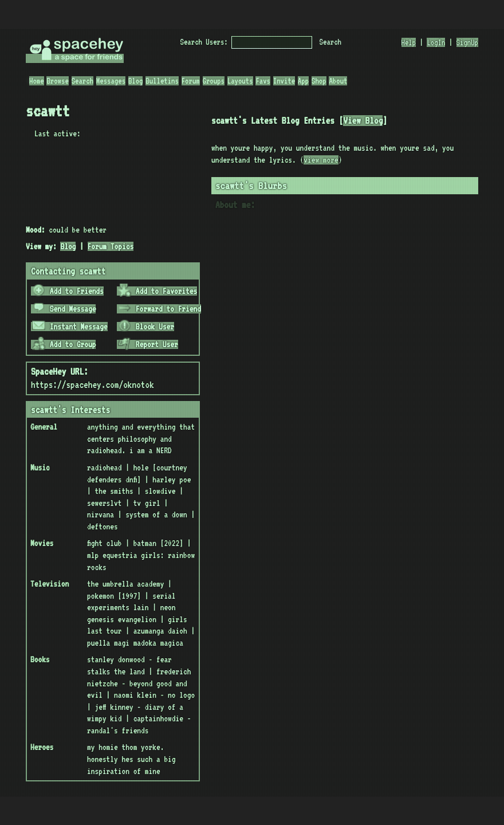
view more (321, 160)
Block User (146, 327)
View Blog (363, 121)
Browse (57, 81)
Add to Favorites (158, 291)
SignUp (467, 42)
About (338, 81)
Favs (263, 81)
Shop (319, 81)
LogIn (436, 42)
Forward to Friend (160, 309)
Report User (148, 344)
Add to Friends (68, 291)
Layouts (240, 81)
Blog (136, 81)
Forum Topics (111, 246)
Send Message (64, 309)
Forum (191, 81)
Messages (111, 81)
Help (409, 42)
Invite (284, 81)
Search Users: (204, 42)
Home (37, 81)
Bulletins (162, 81)
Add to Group (64, 344)
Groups (214, 81)
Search (330, 42)
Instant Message (70, 327)
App (303, 81)
